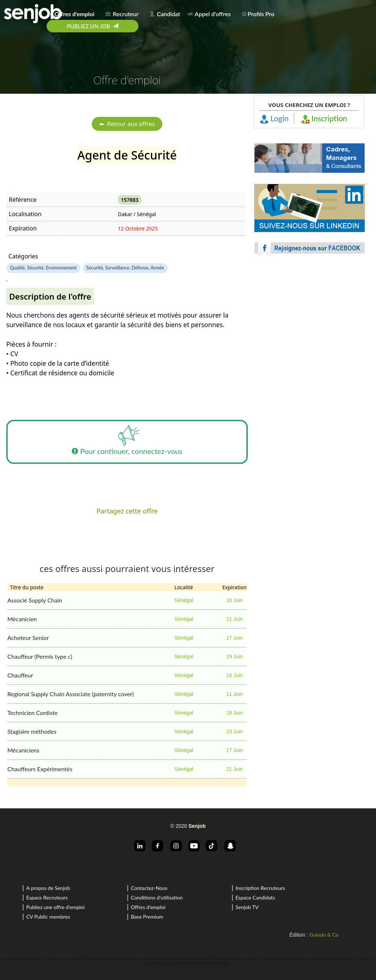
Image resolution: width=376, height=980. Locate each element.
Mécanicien (22, 619)
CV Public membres (48, 917)
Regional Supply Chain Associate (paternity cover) (70, 694)
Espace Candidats (255, 897)
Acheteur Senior (28, 638)
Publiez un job (93, 26)
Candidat (165, 14)
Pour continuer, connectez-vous (127, 442)
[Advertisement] (310, 327)
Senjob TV (247, 907)
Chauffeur (20, 675)
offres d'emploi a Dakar (168, 959)
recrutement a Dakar (199, 959)
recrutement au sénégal (135, 959)
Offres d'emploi (148, 907)
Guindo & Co (324, 935)
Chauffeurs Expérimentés (40, 769)
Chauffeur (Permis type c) (40, 656)
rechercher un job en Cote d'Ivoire (286, 959)
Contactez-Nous (149, 888)
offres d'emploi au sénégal (100, 959)
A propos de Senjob (48, 888)
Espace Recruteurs (47, 897)
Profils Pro (258, 14)
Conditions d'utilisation (157, 897)
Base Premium (147, 917)
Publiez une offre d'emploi (55, 907)
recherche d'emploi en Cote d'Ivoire (239, 959)
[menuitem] (73, 12)
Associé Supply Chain (35, 600)
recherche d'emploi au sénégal (21, 959)
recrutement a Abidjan (214, 963)
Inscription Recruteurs (260, 888)
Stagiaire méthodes (32, 731)
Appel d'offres (209, 14)
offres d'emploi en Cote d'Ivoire (331, 959)
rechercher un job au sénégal (62, 959)
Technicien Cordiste (32, 713)
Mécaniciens (23, 750)
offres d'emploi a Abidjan (181, 963)
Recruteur (122, 14)
